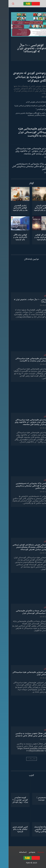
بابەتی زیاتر (23, 759)
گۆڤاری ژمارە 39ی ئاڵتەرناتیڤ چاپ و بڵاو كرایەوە (12, 237)
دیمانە (38, 296)
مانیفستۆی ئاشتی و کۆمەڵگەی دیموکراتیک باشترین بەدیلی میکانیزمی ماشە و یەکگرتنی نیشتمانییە (25, 114)
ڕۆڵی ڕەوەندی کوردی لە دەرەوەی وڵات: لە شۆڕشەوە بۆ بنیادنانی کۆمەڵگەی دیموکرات (24, 77)
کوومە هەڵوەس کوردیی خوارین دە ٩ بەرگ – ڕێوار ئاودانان (12, 800)
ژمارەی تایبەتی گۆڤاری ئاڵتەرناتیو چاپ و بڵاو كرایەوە (33, 208)
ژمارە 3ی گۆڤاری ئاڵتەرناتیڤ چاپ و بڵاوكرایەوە (33, 237)
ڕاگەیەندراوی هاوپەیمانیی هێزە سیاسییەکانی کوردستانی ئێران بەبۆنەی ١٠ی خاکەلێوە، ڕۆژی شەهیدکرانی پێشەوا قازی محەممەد (25, 151)
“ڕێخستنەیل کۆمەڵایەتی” (35, 109)
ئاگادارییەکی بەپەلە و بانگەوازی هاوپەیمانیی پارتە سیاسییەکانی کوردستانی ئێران (24, 612)
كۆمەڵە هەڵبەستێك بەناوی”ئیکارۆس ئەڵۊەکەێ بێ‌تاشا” (33, 829)
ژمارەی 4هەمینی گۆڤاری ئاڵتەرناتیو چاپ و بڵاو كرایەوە (12, 208)
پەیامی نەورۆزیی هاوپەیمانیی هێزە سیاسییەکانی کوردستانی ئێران (22, 673)
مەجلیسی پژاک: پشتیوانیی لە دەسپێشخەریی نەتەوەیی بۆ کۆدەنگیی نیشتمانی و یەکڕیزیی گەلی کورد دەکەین (24, 167)
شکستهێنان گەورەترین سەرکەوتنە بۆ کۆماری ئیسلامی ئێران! (25, 106)
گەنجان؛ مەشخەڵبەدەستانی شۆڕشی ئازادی (30, 102)
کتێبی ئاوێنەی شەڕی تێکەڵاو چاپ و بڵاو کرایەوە (12, 829)
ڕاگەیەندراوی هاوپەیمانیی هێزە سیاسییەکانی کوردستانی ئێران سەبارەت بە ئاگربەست (27, 132)
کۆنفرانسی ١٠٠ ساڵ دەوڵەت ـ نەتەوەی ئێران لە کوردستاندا (23, 48)
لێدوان (38, 355)
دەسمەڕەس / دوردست (33, 799)
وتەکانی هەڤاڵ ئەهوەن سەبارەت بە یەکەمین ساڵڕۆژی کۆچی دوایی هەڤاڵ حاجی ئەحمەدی (24, 735)
